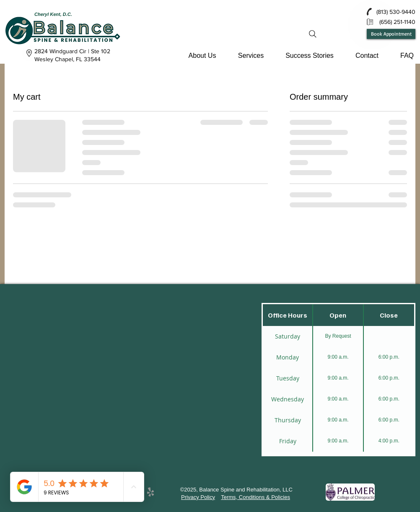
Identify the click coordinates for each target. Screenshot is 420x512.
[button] (202, 56)
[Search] (313, 34)
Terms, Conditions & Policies (255, 497)
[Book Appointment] (391, 34)
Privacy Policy (198, 497)
